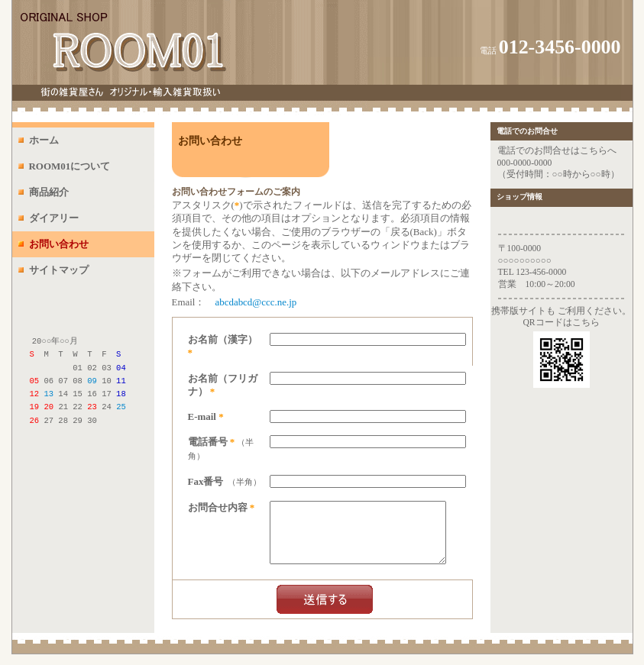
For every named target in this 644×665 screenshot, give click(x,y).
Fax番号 (206, 481)
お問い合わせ (59, 244)
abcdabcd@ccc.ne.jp (256, 302)
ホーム (44, 140)
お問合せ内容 (218, 507)
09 (92, 380)
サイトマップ (59, 270)
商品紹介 (49, 192)
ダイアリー (54, 218)
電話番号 (208, 442)
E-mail (202, 416)
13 (49, 393)
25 (121, 406)
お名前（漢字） (223, 339)
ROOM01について (70, 166)
